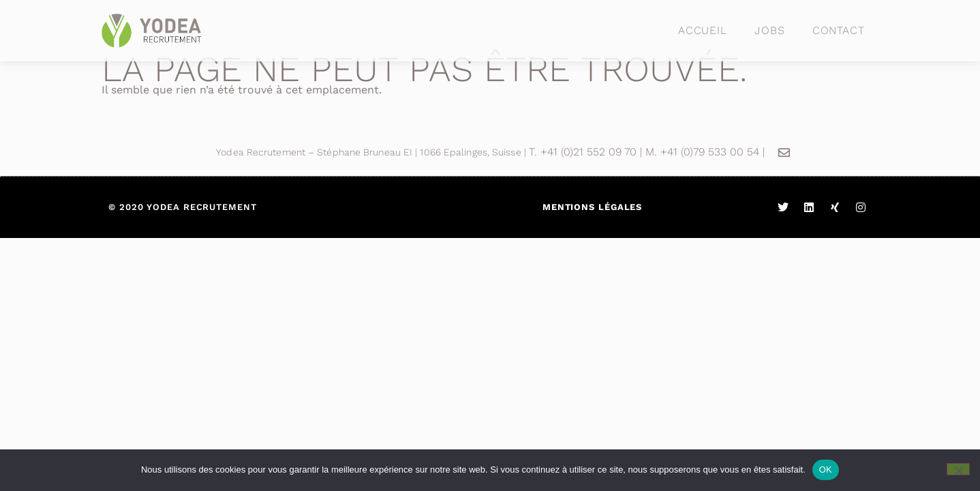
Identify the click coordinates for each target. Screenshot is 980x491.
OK (826, 470)
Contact (839, 30)
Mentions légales (592, 207)
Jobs (770, 30)
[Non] (958, 469)
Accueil (703, 30)
